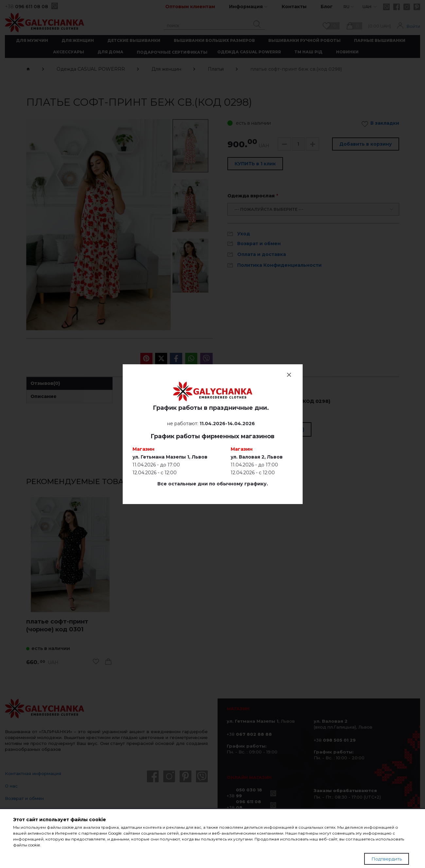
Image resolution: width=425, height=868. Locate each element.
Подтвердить (387, 859)
